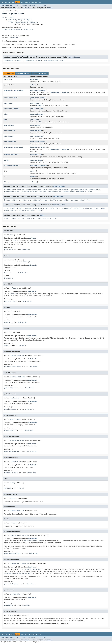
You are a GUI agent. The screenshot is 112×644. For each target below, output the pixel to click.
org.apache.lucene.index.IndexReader (18, 19)
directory (34, 79)
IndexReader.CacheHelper (14, 61)
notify (29, 219)
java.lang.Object (8, 18)
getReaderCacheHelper (39, 147)
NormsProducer (10, 131)
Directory (8, 79)
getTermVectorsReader (39, 166)
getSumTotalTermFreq (53, 200)
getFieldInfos (36, 103)
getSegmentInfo (36, 155)
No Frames (31, 6)
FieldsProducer (10, 142)
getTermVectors (69, 192)
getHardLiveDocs (37, 114)
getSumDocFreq (38, 200)
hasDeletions (79, 208)
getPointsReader (37, 136)
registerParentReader (26, 210)
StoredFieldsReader (12, 109)
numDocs (33, 176)
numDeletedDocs (10, 210)
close (6, 208)
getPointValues (95, 190)
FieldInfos (8, 103)
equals (46, 208)
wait (44, 219)
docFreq (7, 200)
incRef (96, 208)
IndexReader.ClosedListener (54, 61)
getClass (21, 219)
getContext (16, 200)
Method (27, 8)
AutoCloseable (17, 30)
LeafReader (58, 196)
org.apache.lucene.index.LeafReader (21, 21)
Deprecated (33, 2)
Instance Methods (23, 73)
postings (66, 200)
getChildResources (50, 190)
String (7, 160)
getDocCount (26, 200)
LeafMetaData (9, 125)
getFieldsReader (37, 109)
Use (22, 2)
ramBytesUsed (81, 192)
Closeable (6, 30)
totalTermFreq (85, 200)
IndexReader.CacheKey (33, 61)
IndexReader (74, 57)
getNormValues (64, 190)
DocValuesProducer (11, 98)
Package (11, 2)
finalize (13, 219)
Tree (26, 2)
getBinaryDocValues (33, 190)
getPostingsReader (38, 142)
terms (90, 192)
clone (6, 219)
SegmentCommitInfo (11, 155)
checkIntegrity (10, 190)
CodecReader (13, 38)
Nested (10, 8)
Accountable (28, 30)
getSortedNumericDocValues (31, 192)
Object (42, 215)
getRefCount (55, 208)
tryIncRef (40, 210)
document (21, 190)
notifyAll (37, 219)
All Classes (43, 6)
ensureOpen (37, 208)
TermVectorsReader (11, 166)
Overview (4, 2)
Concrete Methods (40, 73)
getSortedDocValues (11, 192)
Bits (6, 114)
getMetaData (35, 125)
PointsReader (9, 136)
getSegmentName (36, 160)
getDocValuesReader (38, 98)
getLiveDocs (35, 120)
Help (40, 2)
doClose (33, 85)
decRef (12, 208)
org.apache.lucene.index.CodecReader (24, 23)
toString (34, 182)
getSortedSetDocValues (52, 192)
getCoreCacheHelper (38, 90)
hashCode (89, 208)
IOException (28, 262)
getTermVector (66, 208)
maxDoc (33, 171)
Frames (24, 6)
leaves (103, 208)
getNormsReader (36, 131)
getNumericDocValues (79, 190)
